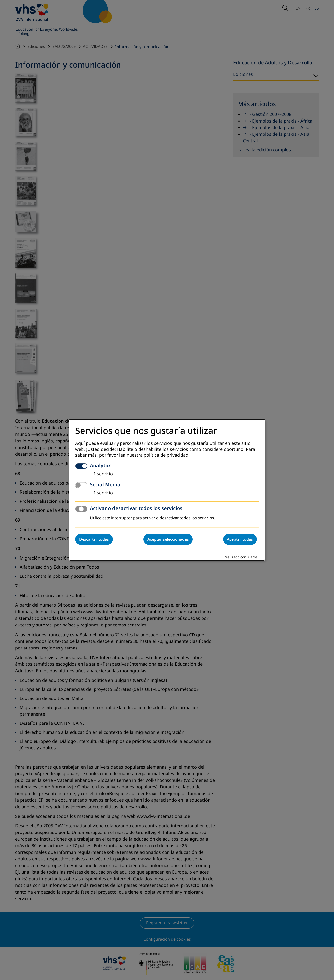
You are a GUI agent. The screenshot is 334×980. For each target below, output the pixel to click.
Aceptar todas (240, 539)
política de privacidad (166, 455)
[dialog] (167, 490)
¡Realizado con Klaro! (240, 557)
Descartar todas (94, 539)
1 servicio (101, 474)
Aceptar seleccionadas (168, 539)
